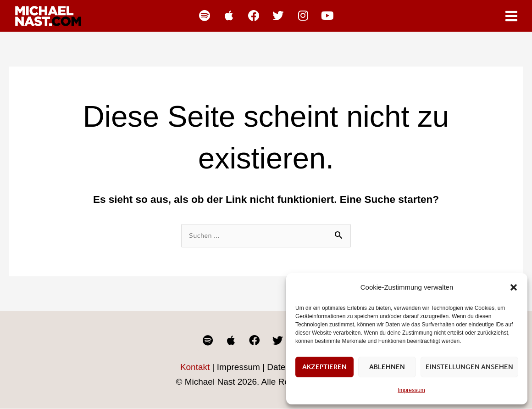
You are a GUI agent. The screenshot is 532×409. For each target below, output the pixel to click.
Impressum (411, 390)
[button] (514, 287)
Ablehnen (387, 367)
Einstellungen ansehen (469, 367)
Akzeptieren (324, 367)
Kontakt (195, 368)
